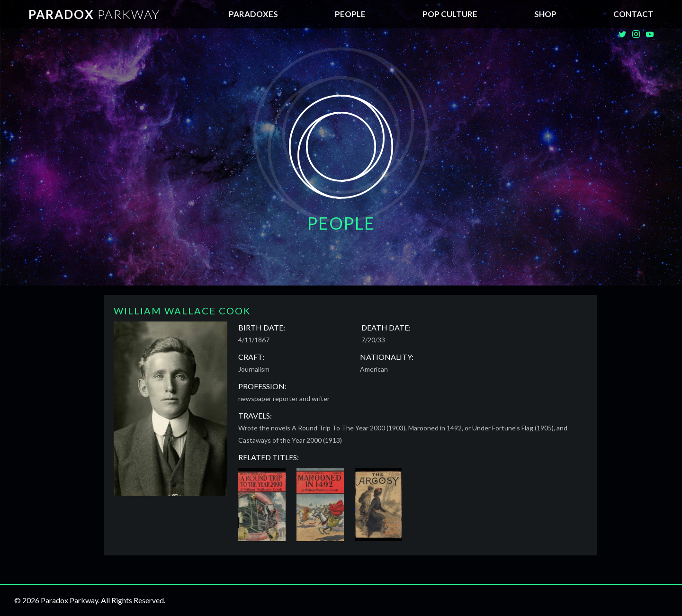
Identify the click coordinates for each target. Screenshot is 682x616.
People (350, 14)
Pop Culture (450, 14)
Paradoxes (253, 14)
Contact (633, 14)
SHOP (545, 14)
